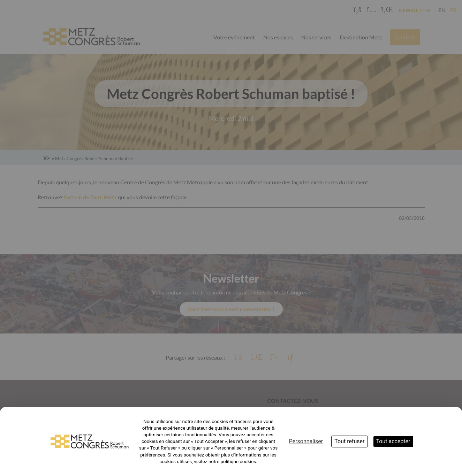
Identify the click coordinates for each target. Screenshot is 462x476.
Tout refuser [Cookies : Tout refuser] (349, 441)
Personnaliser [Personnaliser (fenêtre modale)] (306, 441)
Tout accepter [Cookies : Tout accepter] (393, 441)
